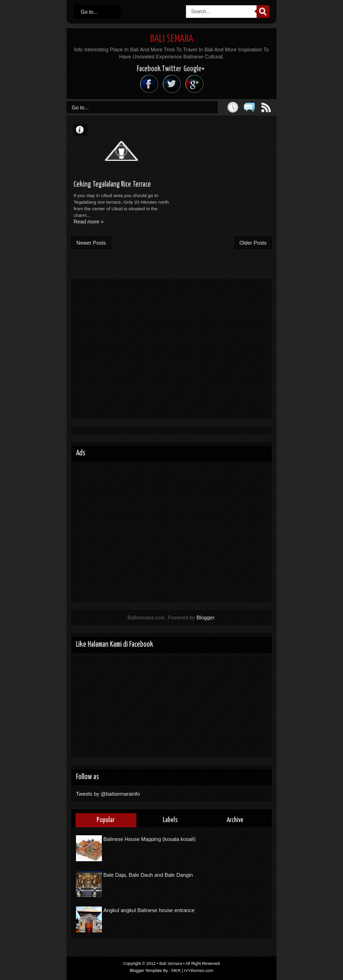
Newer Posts (91, 243)
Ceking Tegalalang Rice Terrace (112, 185)
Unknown (84, 129)
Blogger (205, 618)
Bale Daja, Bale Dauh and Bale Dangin (148, 875)
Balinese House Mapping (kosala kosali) (150, 839)
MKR (176, 971)
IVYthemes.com (199, 971)
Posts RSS (266, 107)
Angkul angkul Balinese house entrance (149, 910)
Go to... (89, 12)
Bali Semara (172, 39)
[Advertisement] (171, 349)
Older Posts (253, 243)
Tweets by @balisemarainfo (108, 794)
